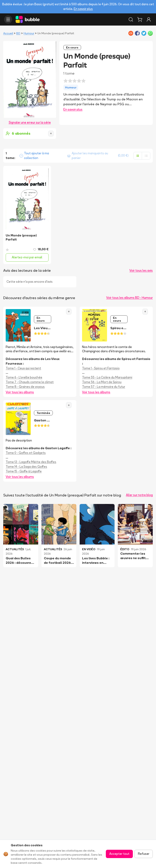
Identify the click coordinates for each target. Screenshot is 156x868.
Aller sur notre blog (139, 495)
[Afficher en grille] (138, 156)
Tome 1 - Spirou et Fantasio (101, 368)
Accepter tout (119, 854)
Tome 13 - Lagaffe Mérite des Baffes (31, 462)
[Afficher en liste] (146, 156)
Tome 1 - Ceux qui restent (23, 368)
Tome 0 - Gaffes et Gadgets (26, 453)
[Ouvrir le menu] (8, 19)
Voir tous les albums (20, 392)
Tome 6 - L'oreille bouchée (24, 377)
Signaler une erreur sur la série (30, 122)
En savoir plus (83, 9)
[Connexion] (149, 19)
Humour (29, 33)
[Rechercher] (131, 19)
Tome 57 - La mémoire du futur (104, 387)
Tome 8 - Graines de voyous (25, 387)
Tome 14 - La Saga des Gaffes (26, 467)
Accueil (8, 33)
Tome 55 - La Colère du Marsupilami (107, 377)
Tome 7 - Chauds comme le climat (30, 382)
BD (18, 33)
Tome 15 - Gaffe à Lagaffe (24, 471)
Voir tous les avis (141, 270)
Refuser (144, 854)
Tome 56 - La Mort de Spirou (102, 382)
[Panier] (140, 19)
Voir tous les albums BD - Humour (129, 298)
